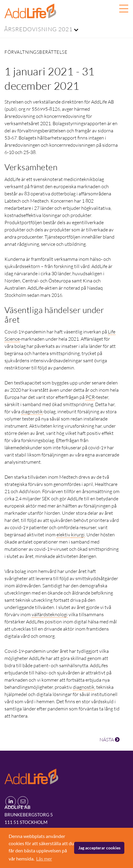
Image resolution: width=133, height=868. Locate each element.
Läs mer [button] (44, 859)
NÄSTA (110, 740)
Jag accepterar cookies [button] (99, 848)
